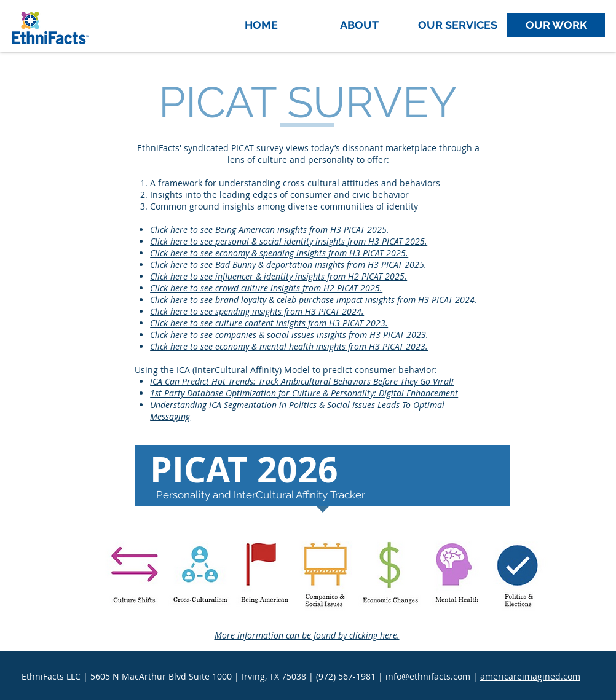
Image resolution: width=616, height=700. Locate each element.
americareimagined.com (530, 676)
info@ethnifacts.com (428, 676)
